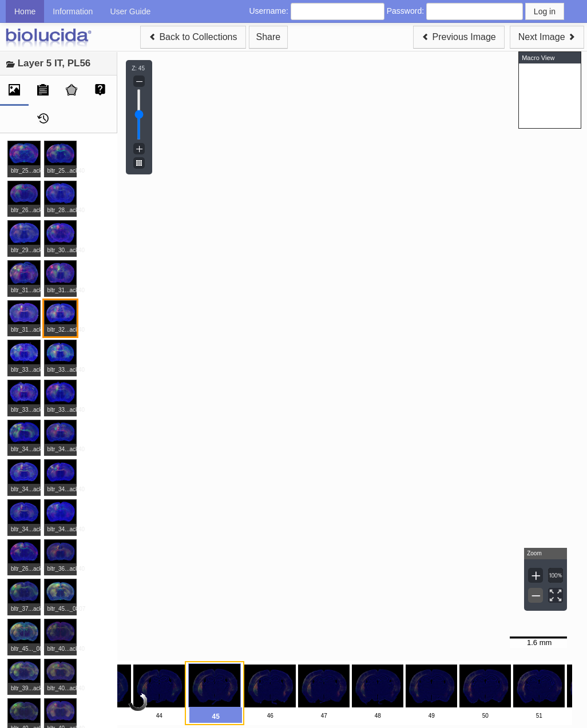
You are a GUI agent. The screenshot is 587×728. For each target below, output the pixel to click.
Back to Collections (193, 37)
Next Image (547, 37)
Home (25, 11)
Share (269, 37)
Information (73, 11)
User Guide (130, 11)
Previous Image (459, 37)
